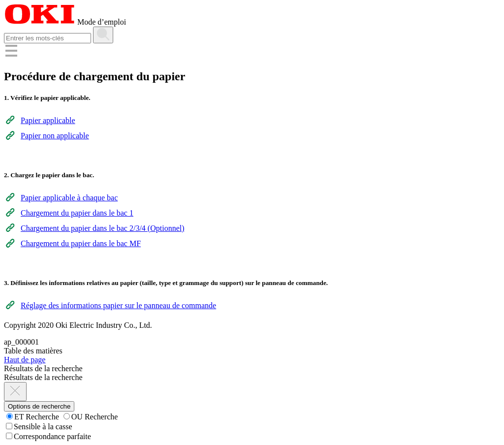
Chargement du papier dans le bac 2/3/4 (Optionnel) (103, 228)
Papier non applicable (55, 136)
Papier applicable (48, 120)
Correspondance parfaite (48, 436)
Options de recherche (39, 406)
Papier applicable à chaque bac (69, 198)
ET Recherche (33, 417)
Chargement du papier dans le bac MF (81, 243)
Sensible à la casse (39, 427)
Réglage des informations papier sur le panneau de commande (118, 305)
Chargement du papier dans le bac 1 (77, 213)
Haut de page (25, 360)
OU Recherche (91, 417)
